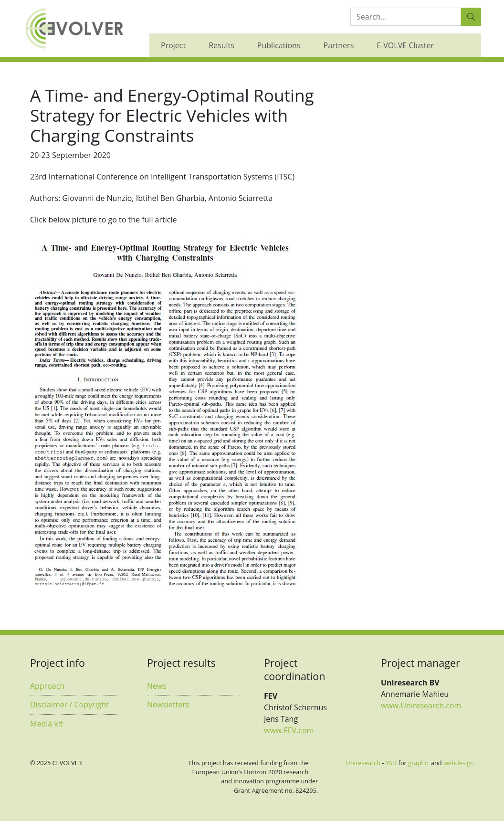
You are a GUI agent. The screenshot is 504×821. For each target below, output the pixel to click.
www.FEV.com (289, 730)
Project (173, 45)
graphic (419, 763)
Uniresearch (363, 763)
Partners (339, 45)
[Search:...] (406, 17)
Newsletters (168, 705)
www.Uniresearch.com (421, 705)
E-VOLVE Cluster (405, 45)
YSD (391, 763)
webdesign (459, 763)
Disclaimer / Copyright (69, 705)
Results (221, 45)
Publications (279, 45)
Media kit (46, 724)
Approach (47, 686)
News (157, 686)
